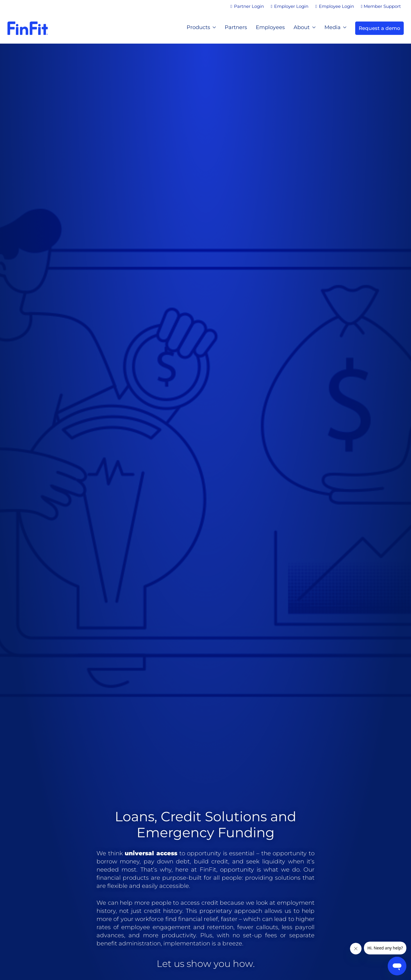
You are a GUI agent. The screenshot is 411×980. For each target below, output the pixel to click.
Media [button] (336, 27)
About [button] (305, 27)
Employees (270, 27)
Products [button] (201, 27)
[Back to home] (28, 28)
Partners (236, 27)
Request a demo (379, 28)
